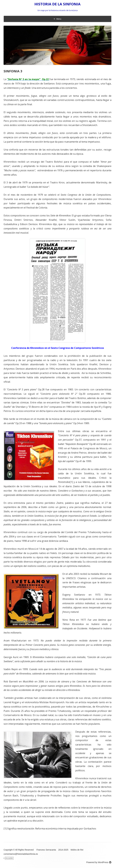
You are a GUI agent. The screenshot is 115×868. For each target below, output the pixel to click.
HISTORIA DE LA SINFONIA (57, 4)
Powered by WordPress (99, 862)
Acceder (9, 858)
